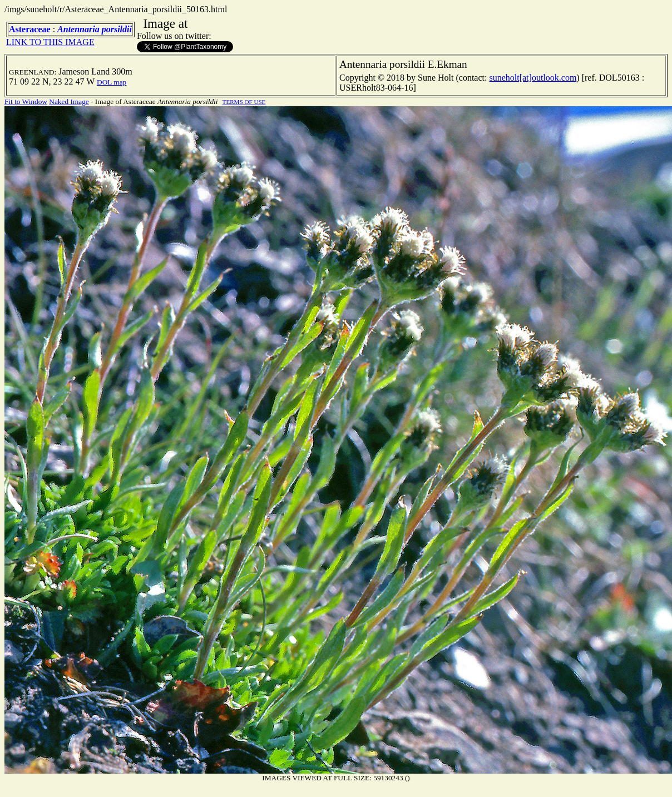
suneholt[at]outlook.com (533, 78)
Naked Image (69, 102)
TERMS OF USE (244, 102)
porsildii (117, 29)
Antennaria (78, 29)
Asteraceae (30, 29)
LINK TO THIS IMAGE (50, 42)
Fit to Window (26, 102)
